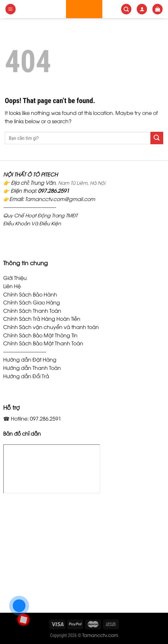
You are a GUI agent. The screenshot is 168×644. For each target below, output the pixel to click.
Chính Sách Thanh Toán (32, 311)
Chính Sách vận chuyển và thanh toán (51, 327)
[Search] (126, 9)
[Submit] (157, 138)
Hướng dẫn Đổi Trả (26, 376)
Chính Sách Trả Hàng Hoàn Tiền (42, 318)
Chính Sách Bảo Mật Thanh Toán (43, 343)
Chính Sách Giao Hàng (32, 302)
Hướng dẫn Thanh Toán (32, 368)
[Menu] (11, 9)
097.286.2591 (54, 191)
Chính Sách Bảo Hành (30, 294)
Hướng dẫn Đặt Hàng (30, 359)
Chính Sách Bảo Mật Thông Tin (40, 335)
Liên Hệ (12, 286)
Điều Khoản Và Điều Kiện (32, 223)
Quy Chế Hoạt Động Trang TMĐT (40, 215)
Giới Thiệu (15, 278)
